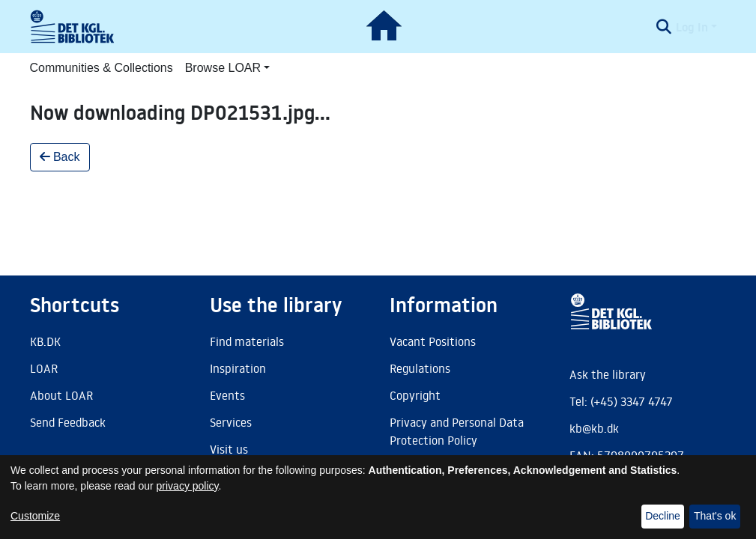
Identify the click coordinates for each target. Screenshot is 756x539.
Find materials (247, 341)
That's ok (715, 516)
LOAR (44, 368)
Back (60, 157)
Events (227, 395)
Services (231, 422)
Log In (692, 27)
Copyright (415, 395)
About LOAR (61, 395)
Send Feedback (68, 422)
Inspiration (238, 368)
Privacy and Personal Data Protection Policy (457, 431)
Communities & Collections (102, 68)
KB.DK (45, 341)
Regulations (420, 368)
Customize (35, 516)
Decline (663, 516)
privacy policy (188, 486)
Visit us (229, 449)
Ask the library (608, 374)
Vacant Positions (433, 341)
